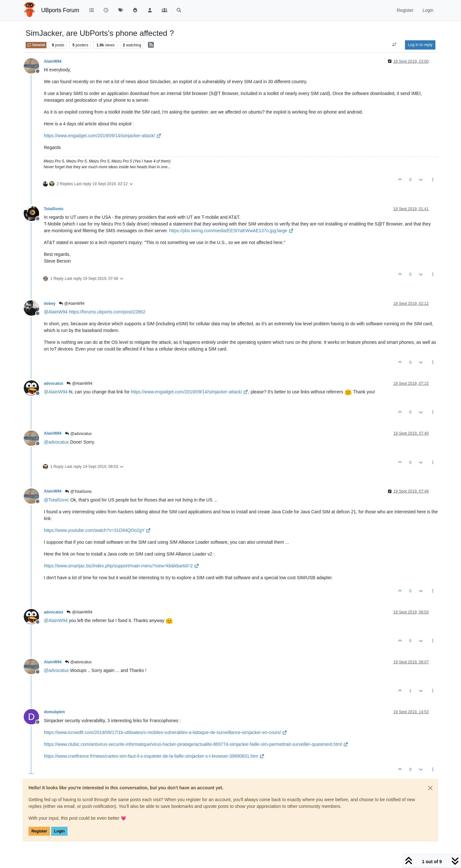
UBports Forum (60, 10)
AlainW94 (53, 61)
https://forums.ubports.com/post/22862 (107, 312)
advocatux (54, 383)
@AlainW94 (71, 304)
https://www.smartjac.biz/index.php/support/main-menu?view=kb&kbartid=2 (121, 566)
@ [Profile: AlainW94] (56, 312)
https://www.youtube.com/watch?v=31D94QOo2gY (97, 530)
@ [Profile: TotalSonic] (57, 500)
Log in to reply (420, 45)
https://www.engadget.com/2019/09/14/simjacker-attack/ (102, 136)
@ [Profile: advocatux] (56, 442)
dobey (50, 304)
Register (39, 831)
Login (59, 831)
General (36, 45)
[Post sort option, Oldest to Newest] (395, 45)
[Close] (430, 788)
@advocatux (78, 434)
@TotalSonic (78, 492)
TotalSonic (54, 209)
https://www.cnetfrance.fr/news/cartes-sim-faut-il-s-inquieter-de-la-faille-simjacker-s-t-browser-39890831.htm (154, 756)
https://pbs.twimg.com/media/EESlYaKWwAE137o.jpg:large (231, 231)
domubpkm (54, 712)
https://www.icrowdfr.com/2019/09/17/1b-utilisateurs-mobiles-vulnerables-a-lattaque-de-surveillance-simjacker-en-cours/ (166, 732)
